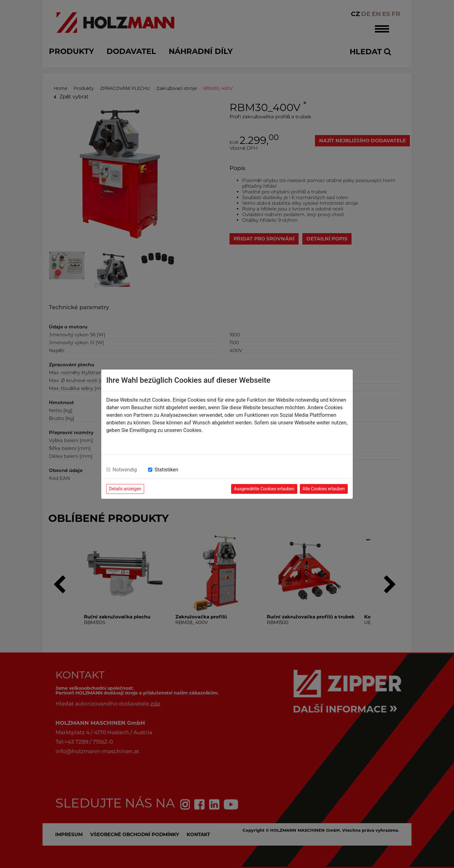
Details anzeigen (125, 489)
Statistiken (166, 470)
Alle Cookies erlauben (324, 489)
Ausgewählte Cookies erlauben (264, 489)
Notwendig (125, 470)
